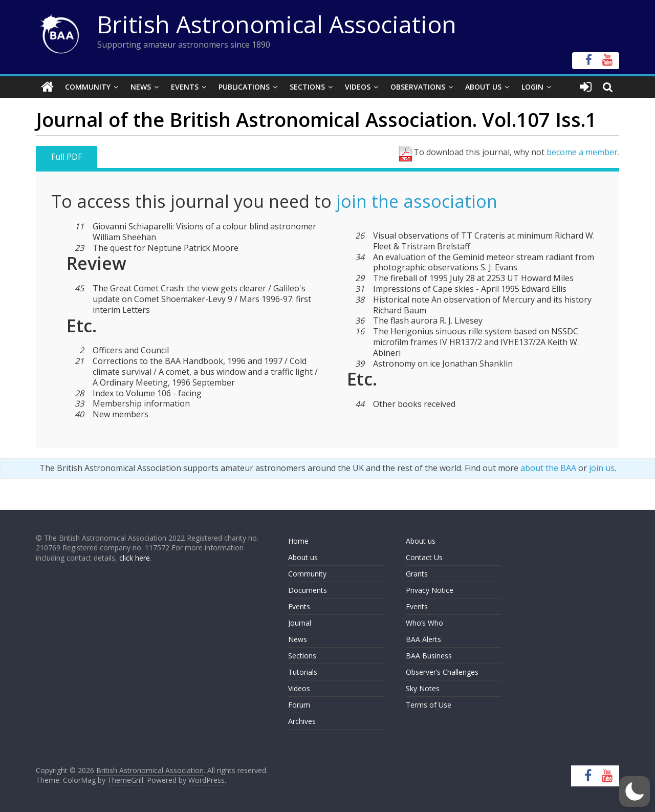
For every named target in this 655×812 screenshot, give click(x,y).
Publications (244, 87)
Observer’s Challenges (442, 672)
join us (602, 468)
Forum (299, 705)
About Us (483, 87)
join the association (417, 201)
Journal (300, 623)
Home (298, 541)
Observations (418, 87)
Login (532, 87)
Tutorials (303, 672)
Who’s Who (424, 623)
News (141, 87)
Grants (417, 574)
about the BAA (548, 468)
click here (135, 558)
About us (303, 557)
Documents (308, 590)
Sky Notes (423, 688)
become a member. (583, 152)
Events (185, 87)
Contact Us (424, 557)
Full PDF (67, 157)
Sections (307, 87)
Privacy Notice (430, 590)
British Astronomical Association (277, 24)
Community (88, 87)
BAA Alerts (423, 639)
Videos (358, 87)
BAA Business (429, 656)
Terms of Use (429, 705)
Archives (302, 721)
